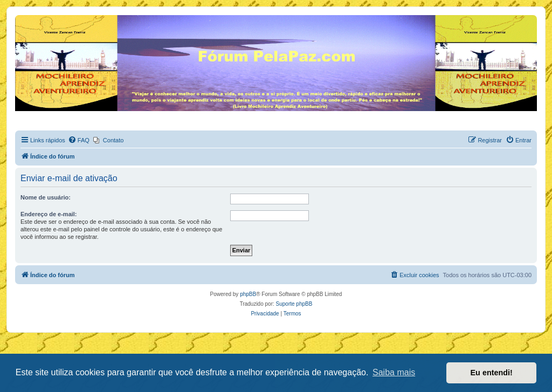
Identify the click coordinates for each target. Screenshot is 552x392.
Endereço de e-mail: (49, 214)
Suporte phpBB (294, 304)
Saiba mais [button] (394, 372)
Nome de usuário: (46, 197)
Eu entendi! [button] (492, 373)
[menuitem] (79, 140)
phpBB (248, 294)
